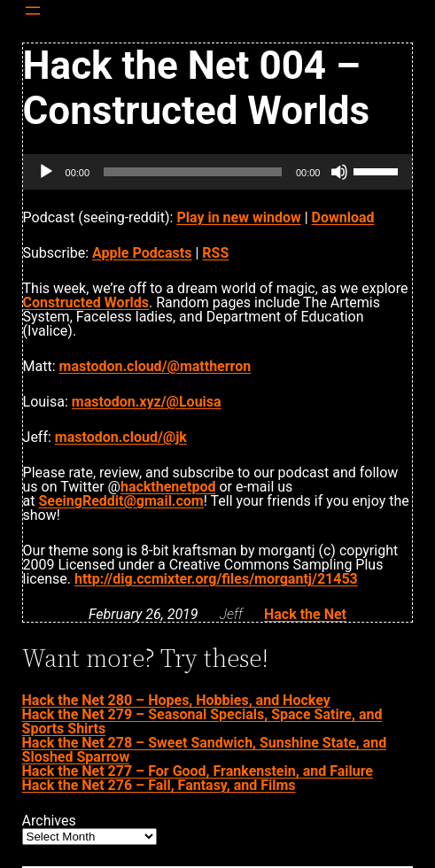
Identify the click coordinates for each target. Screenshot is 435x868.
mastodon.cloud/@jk (121, 437)
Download (343, 217)
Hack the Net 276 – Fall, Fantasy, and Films (159, 785)
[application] (218, 172)
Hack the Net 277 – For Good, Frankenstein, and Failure (198, 771)
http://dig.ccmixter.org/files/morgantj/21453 (216, 579)
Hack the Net (305, 614)
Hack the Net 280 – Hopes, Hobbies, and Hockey (176, 700)
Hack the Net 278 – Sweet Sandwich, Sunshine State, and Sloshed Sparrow (205, 750)
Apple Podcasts (142, 253)
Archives (49, 821)
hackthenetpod (168, 487)
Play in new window (238, 217)
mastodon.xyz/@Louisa (147, 402)
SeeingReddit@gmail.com (120, 501)
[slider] (193, 172)
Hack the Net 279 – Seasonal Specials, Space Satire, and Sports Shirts (202, 721)
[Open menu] (33, 11)
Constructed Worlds (86, 302)
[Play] (46, 172)
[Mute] (339, 172)
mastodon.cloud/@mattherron (155, 366)
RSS (215, 253)
